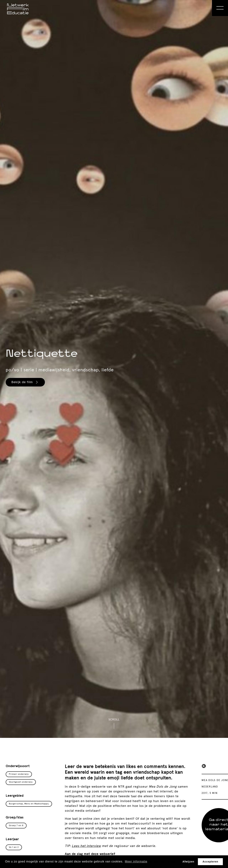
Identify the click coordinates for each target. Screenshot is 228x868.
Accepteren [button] (210, 862)
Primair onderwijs (19, 774)
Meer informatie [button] (136, 861)
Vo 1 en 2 (14, 847)
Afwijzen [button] (188, 862)
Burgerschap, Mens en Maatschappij (29, 804)
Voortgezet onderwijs (21, 782)
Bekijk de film (25, 382)
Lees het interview (86, 846)
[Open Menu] (220, 8)
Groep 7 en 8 (16, 826)
